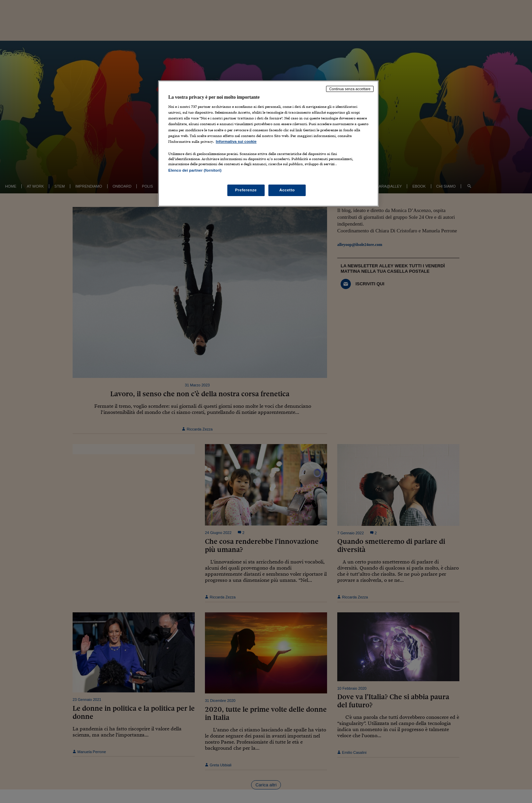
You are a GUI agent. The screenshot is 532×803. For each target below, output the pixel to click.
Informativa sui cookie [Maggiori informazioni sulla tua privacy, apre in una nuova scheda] (236, 141)
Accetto (287, 190)
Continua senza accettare (350, 89)
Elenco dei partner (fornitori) (195, 170)
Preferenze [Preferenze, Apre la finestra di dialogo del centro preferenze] (246, 190)
